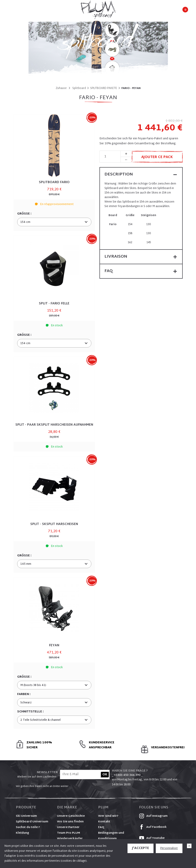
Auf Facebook (153, 827)
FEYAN (54, 645)
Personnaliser (169, 848)
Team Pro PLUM (68, 833)
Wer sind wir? (108, 816)
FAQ (101, 827)
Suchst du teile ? (28, 827)
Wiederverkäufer (70, 839)
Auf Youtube (152, 838)
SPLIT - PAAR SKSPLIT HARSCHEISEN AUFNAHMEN (54, 425)
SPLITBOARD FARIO (54, 182)
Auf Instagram (153, 816)
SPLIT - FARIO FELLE (54, 304)
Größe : (25, 214)
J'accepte (141, 848)
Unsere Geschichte (71, 816)
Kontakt (104, 822)
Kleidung (22, 833)
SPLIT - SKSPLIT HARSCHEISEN (54, 524)
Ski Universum (26, 816)
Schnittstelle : (31, 712)
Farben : (24, 694)
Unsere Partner (68, 827)
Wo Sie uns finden (70, 822)
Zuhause (61, 88)
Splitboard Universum (32, 822)
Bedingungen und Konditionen (111, 836)
